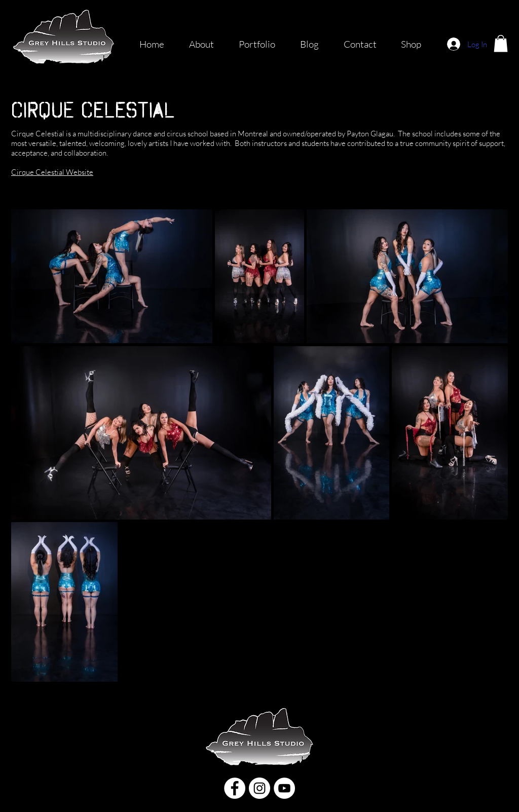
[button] (501, 43)
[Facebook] (235, 788)
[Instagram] (259, 788)
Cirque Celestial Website (52, 172)
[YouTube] (284, 788)
